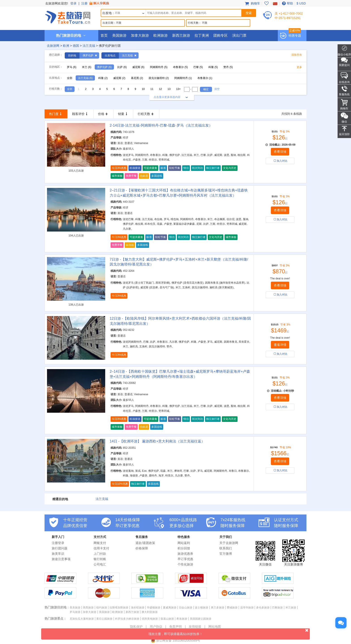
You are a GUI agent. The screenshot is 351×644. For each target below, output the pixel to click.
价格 (103, 114)
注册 (96, 3)
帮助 (287, 3)
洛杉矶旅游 (138, 608)
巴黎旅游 (277, 608)
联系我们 (226, 548)
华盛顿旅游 (154, 608)
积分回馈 (184, 548)
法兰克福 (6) (85, 78)
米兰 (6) (87, 67)
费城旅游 (232, 608)
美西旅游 (88, 608)
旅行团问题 (60, 548)
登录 (73, 3)
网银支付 (100, 543)
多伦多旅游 (263, 608)
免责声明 (175, 627)
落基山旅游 (167, 619)
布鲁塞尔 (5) (180, 67)
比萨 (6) (122, 67)
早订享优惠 (185, 559)
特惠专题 (295, 36)
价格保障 (142, 548)
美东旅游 (75, 608)
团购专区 (220, 35)
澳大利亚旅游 (150, 612)
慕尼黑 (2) (137, 78)
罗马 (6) (72, 67)
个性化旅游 (185, 564)
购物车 (252, 3)
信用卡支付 (101, 548)
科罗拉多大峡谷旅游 (127, 619)
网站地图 (215, 627)
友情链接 (195, 627)
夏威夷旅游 (170, 608)
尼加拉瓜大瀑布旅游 (82, 619)
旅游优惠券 (185, 554)
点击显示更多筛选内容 (167, 97)
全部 (70, 78)
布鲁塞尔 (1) (205, 78)
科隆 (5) (213, 67)
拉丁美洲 (202, 35)
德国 (76, 46)
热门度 (56, 114)
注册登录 (58, 543)
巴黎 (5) (198, 67)
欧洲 (66, 46)
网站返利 (184, 543)
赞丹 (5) (228, 67)
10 (143, 89)
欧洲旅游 (161, 35)
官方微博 (226, 554)
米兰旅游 (291, 608)
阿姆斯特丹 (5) (159, 67)
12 (160, 89)
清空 (217, 89)
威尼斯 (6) (138, 67)
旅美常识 (58, 554)
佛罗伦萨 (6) (104, 67)
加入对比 (280, 161)
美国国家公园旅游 (201, 619)
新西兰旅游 (181, 35)
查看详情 (280, 152)
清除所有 (297, 55)
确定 (206, 89)
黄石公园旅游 (104, 619)
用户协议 (156, 627)
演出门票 (239, 35)
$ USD (301, 3)
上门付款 (100, 554)
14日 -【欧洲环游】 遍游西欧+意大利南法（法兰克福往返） (157, 441)
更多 (299, 67)
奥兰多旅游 (218, 608)
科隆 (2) (103, 78)
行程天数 (146, 114)
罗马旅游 (75, 612)
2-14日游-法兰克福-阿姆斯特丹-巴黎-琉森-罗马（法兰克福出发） (161, 125)
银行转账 (100, 559)
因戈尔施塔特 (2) (159, 78)
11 (152, 89)
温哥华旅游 (247, 608)
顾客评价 (81, 114)
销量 (123, 114)
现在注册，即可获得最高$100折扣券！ (229, 632)
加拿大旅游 (140, 35)
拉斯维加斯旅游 (119, 608)
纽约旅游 (102, 608)
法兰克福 (89, 46)
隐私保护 (136, 627)
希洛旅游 (182, 619)
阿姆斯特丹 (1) (183, 78)
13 (169, 89)
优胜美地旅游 (150, 619)
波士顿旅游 (201, 608)
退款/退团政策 (145, 543)
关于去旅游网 (229, 543)
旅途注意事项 (61, 559)
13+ (178, 89)
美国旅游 (119, 35)
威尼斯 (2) (119, 78)
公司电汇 (100, 564)
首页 (104, 35)
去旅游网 (53, 46)
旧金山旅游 (186, 608)
